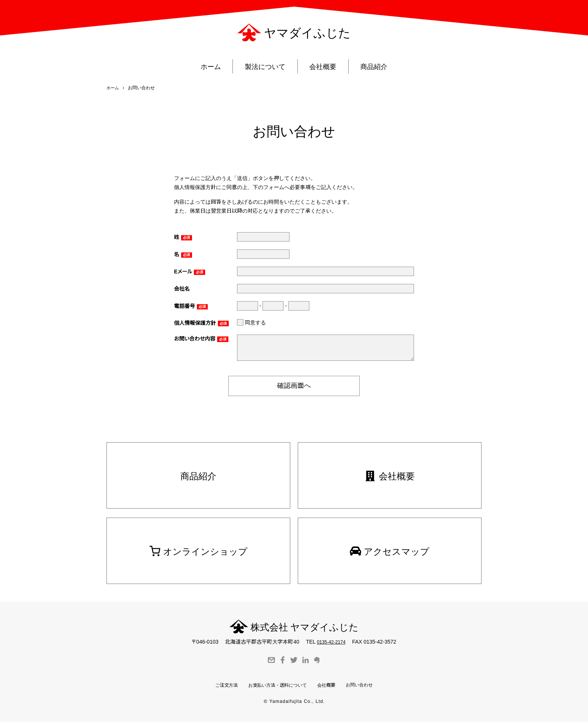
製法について (264, 69)
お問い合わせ (367, 684)
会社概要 (325, 69)
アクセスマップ (390, 549)
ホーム (206, 69)
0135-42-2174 (331, 641)
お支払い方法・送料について (276, 685)
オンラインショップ (199, 549)
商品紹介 (379, 69)
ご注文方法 (218, 685)
